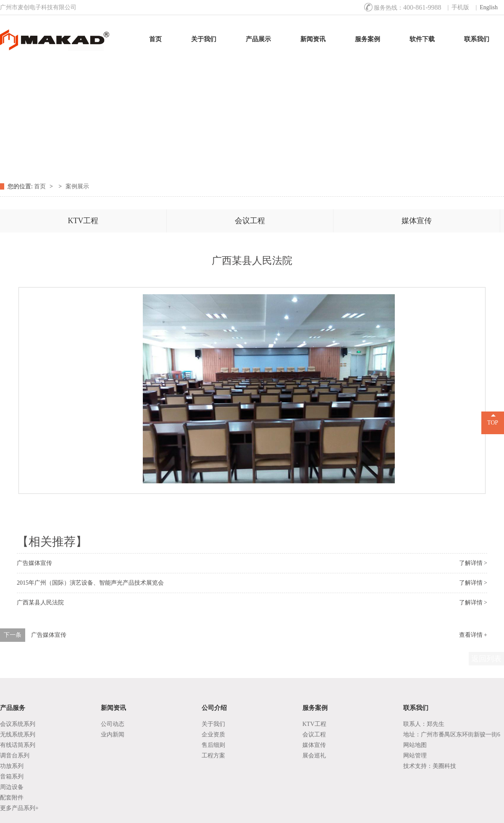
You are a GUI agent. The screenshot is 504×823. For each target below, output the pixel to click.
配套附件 (12, 798)
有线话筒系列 (18, 745)
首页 (155, 39)
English (489, 7)
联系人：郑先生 (424, 724)
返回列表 (486, 659)
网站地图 (415, 745)
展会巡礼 (314, 756)
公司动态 (113, 724)
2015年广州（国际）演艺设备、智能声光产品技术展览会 (90, 583)
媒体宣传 (417, 221)
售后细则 (213, 745)
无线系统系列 (18, 735)
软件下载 (422, 39)
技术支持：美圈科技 (430, 766)
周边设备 (12, 787)
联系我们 (477, 39)
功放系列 (12, 766)
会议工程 (250, 221)
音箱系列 (12, 777)
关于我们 (204, 39)
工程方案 (213, 756)
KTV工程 (83, 221)
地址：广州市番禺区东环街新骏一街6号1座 (452, 736)
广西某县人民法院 (40, 603)
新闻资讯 (313, 39)
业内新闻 (113, 735)
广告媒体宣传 (34, 563)
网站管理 (415, 756)
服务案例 (367, 39)
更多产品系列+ (19, 808)
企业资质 (213, 735)
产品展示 (258, 39)
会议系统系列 (18, 724)
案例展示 (77, 186)
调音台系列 (15, 756)
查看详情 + (473, 635)
